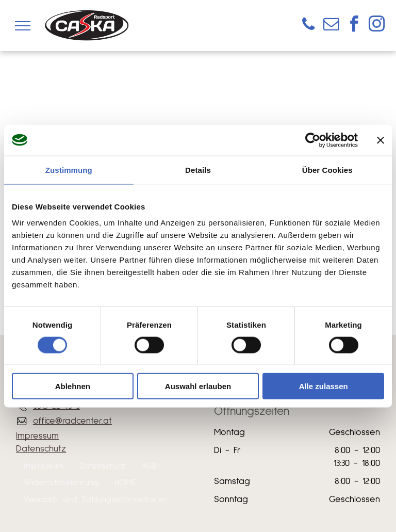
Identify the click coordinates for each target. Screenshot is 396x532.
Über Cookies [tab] (327, 170)
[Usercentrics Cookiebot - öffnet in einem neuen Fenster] (313, 140)
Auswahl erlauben (198, 386)
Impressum (37, 436)
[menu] (23, 26)
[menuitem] (44, 466)
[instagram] (376, 26)
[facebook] (354, 26)
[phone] (308, 26)
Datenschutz (41, 449)
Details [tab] (198, 170)
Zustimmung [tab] (69, 170)
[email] (331, 26)
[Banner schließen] (381, 140)
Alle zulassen (324, 386)
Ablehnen (73, 386)
